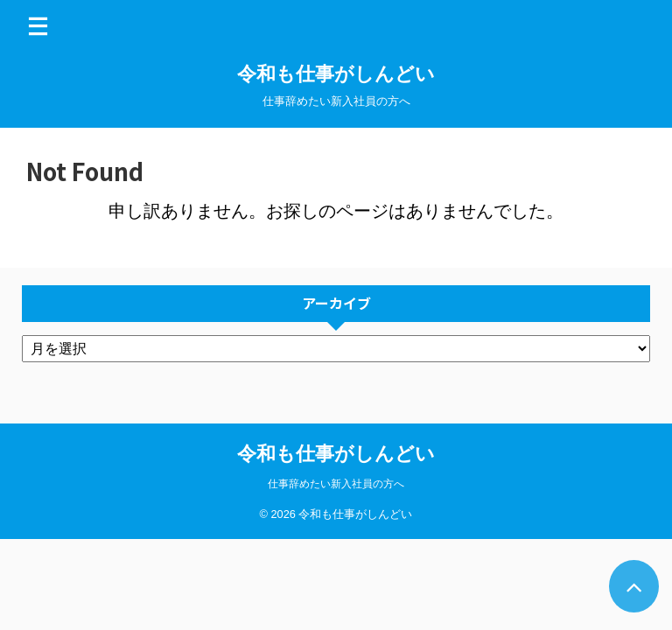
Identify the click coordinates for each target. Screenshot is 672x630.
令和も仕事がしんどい (336, 74)
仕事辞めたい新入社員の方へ (336, 484)
